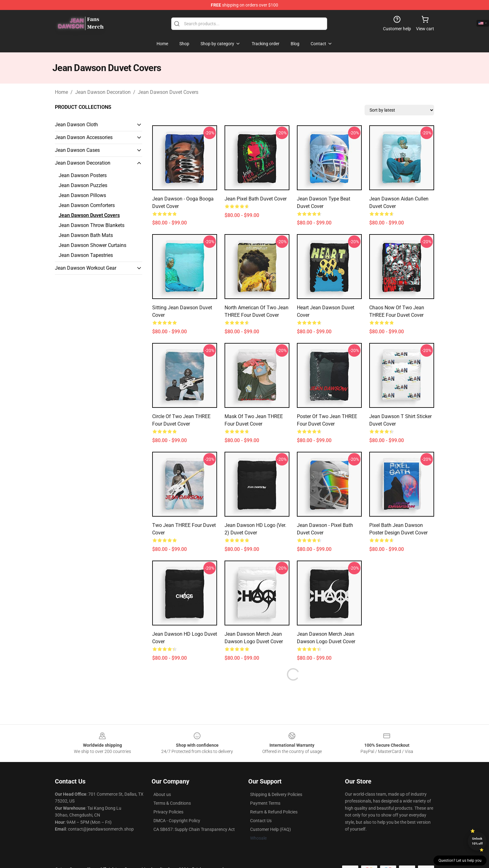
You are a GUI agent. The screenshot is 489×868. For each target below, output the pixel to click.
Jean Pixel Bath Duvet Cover (256, 199)
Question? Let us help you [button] (460, 861)
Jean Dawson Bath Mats (86, 235)
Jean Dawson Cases (77, 150)
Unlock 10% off (477, 841)
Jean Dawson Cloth (76, 125)
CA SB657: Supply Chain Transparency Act (194, 829)
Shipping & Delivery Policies (276, 794)
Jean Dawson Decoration (103, 92)
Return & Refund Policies (274, 812)
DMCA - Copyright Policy (177, 821)
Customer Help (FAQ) (271, 829)
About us (162, 794)
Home (61, 92)
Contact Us (261, 821)
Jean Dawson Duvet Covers (168, 92)
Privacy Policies (168, 812)
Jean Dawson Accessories (84, 137)
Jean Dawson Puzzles (83, 185)
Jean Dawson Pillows (82, 195)
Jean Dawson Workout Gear (86, 268)
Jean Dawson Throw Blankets (92, 225)
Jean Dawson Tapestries (86, 255)
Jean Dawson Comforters (87, 205)
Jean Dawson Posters (83, 175)
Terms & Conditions (172, 803)
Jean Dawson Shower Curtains (92, 245)
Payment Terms (265, 803)
